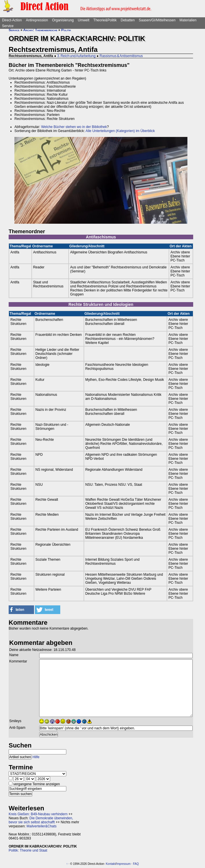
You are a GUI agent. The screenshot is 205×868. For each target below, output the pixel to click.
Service (8, 26)
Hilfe (36, 757)
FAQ (136, 864)
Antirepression (37, 20)
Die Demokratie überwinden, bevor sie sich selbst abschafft (41, 820)
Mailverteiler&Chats (42, 826)
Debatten (128, 20)
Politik (66, 30)
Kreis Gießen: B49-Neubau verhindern (38, 814)
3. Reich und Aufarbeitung (76, 56)
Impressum (123, 864)
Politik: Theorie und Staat (28, 850)
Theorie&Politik (105, 20)
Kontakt (111, 864)
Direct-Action (12, 20)
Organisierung (63, 20)
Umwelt (84, 20)
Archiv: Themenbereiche (40, 30)
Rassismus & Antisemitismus (121, 56)
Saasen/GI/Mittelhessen (157, 20)
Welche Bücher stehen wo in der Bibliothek (74, 127)
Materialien (188, 20)
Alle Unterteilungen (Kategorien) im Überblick (120, 131)
